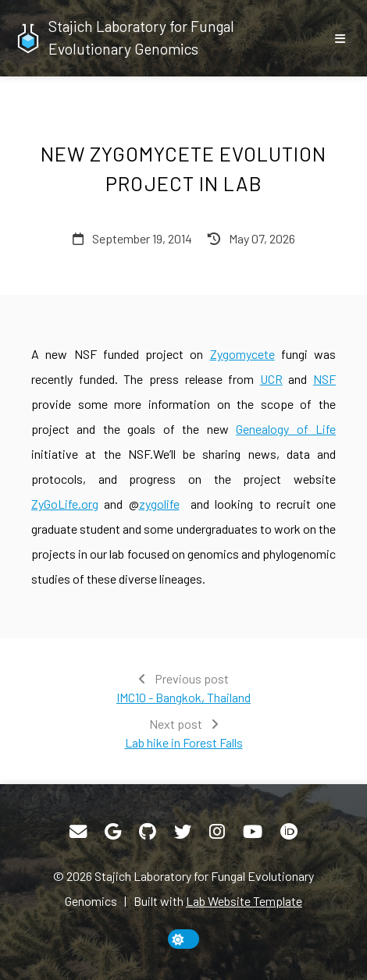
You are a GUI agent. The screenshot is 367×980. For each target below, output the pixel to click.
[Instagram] (217, 832)
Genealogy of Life (286, 429)
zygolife (159, 504)
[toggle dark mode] (183, 939)
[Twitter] (183, 832)
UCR (271, 379)
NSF (324, 379)
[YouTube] (253, 832)
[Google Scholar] (113, 832)
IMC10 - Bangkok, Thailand (183, 697)
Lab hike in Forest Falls (184, 742)
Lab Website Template (244, 901)
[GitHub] (148, 832)
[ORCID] (289, 832)
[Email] (78, 832)
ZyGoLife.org (65, 504)
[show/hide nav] (340, 38)
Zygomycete (242, 354)
